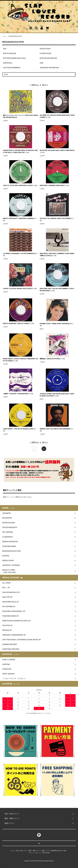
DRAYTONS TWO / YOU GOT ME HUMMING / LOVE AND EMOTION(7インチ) (57, 290)
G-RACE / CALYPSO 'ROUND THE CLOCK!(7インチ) (20, 289)
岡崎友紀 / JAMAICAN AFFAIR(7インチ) (52, 359)
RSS (44, 853)
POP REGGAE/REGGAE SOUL (14, 58)
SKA (5, 49)
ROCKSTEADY (45, 49)
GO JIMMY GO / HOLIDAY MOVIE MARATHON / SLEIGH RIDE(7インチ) (57, 116)
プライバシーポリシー (35, 853)
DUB (41, 63)
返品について (46, 851)
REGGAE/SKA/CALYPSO (15, 36)
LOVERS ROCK (46, 53)
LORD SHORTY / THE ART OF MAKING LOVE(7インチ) (20, 430)
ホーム (5, 36)
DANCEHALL (8, 63)
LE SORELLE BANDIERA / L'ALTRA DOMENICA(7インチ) (20, 255)
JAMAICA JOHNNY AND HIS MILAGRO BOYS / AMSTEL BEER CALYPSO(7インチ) (57, 395)
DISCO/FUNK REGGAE (48, 58)
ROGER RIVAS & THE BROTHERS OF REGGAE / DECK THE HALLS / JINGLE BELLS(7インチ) (20, 151)
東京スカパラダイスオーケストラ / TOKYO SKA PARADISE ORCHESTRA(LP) (21, 116)
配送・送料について (35, 851)
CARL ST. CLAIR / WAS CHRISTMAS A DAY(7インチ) (20, 185)
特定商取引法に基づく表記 (58, 851)
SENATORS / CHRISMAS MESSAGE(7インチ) (54, 185)
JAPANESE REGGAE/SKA (49, 68)
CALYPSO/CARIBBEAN (12, 68)
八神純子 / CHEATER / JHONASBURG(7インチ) (18, 394)
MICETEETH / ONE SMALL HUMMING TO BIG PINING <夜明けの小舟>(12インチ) (57, 255)
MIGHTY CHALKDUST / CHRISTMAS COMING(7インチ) (20, 220)
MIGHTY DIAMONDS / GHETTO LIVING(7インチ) (18, 324)
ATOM (48, 853)
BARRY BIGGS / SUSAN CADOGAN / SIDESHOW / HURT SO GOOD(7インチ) (20, 360)
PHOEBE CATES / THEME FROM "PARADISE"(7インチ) (57, 325)
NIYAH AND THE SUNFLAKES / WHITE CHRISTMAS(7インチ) (57, 151)
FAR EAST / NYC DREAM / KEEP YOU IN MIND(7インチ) (57, 220)
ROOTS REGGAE (10, 53)
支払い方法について (22, 851)
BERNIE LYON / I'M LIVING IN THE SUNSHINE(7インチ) (57, 430)
